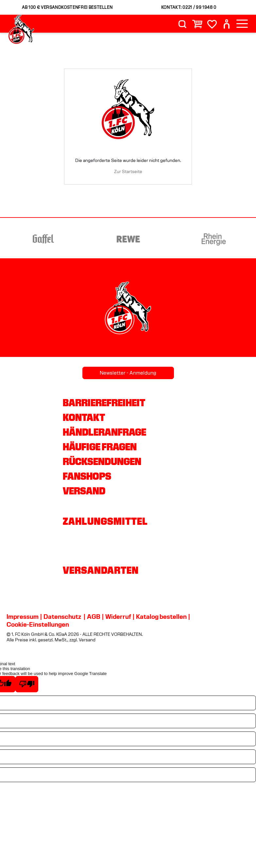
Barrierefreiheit (104, 403)
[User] (227, 24)
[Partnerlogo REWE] (140, 239)
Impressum (23, 617)
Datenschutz (62, 617)
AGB (94, 617)
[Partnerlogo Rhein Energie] (225, 239)
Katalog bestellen (161, 617)
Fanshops (87, 476)
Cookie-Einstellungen (38, 624)
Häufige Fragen (100, 447)
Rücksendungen (102, 461)
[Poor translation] (27, 684)
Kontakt (84, 417)
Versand (84, 491)
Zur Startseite (128, 172)
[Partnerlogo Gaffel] (54, 239)
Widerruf (118, 617)
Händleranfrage (104, 432)
